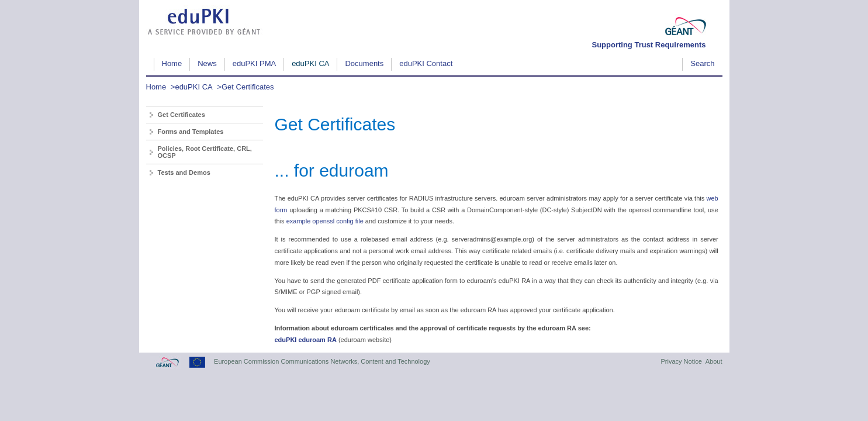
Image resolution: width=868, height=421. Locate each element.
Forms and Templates (191, 132)
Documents (364, 63)
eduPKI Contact (426, 63)
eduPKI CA (310, 63)
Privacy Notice (681, 361)
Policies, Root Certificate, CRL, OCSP (205, 152)
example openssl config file (325, 221)
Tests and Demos (184, 172)
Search (702, 63)
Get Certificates (248, 87)
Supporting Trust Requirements (649, 45)
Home (172, 63)
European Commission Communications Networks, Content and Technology (322, 361)
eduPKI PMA (254, 63)
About (714, 361)
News (207, 63)
